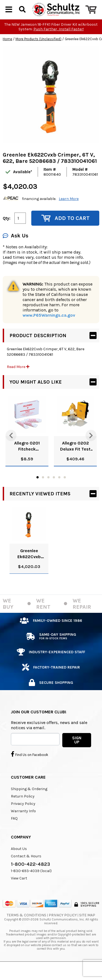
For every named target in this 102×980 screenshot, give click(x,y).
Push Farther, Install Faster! (59, 42)
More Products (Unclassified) (38, 52)
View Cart (19, 891)
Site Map (87, 928)
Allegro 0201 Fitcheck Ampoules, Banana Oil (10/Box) (27, 459)
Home (7, 52)
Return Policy (23, 809)
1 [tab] (38, 490)
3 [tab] (48, 490)
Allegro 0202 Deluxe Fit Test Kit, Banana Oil (75, 459)
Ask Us (16, 249)
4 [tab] (54, 490)
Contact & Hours (26, 869)
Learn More (69, 212)
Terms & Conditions (27, 928)
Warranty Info (23, 824)
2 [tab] (43, 490)
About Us (19, 862)
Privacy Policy (23, 817)
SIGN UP (77, 753)
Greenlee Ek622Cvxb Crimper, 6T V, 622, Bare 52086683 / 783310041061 (29, 567)
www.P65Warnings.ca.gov (49, 328)
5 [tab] (59, 490)
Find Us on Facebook (30, 767)
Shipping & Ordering (29, 802)
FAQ (14, 832)
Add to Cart (65, 231)
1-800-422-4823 (30, 877)
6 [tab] (65, 490)
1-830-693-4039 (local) (31, 884)
